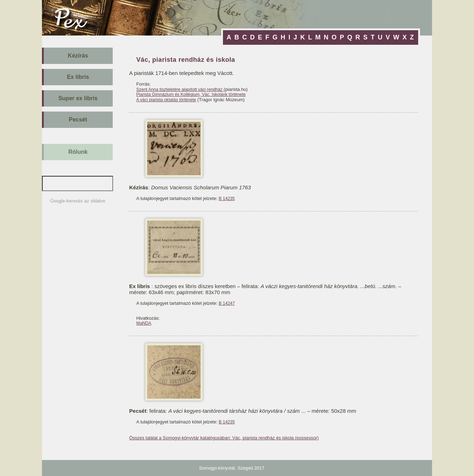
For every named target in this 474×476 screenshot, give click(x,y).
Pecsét (78, 120)
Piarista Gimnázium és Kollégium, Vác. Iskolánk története (191, 94)
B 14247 (227, 303)
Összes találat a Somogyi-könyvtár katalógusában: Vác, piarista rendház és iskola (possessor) (224, 438)
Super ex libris (78, 98)
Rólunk (78, 152)
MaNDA (144, 323)
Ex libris (78, 77)
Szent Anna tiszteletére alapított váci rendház (180, 90)
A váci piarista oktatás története (166, 100)
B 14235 (227, 199)
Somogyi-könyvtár (217, 468)
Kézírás (78, 56)
